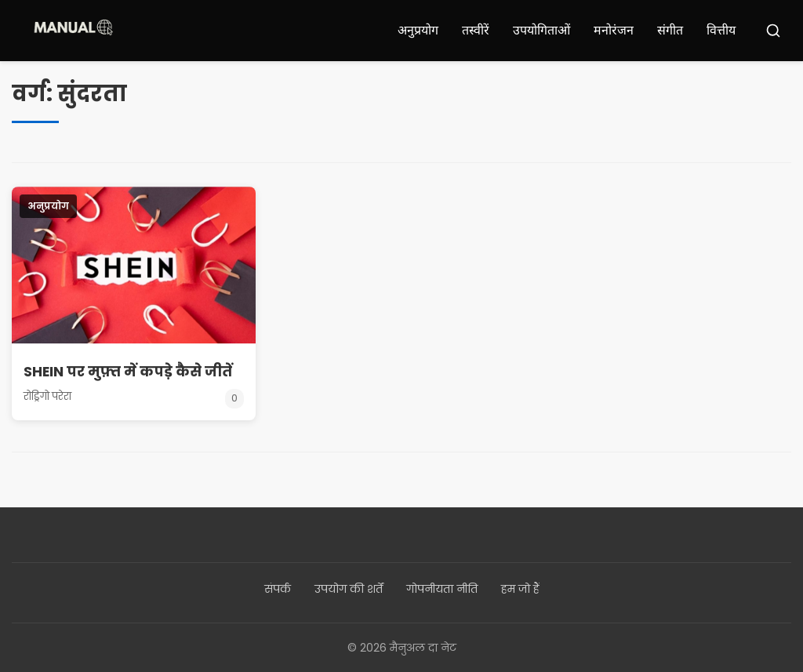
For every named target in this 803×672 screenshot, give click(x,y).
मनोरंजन (614, 30)
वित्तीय (721, 30)
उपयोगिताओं (541, 30)
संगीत (670, 30)
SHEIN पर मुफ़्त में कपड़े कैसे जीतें (129, 371)
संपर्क (278, 589)
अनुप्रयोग (418, 30)
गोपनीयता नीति (442, 589)
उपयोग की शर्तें (349, 589)
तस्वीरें (476, 30)
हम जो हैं (520, 589)
